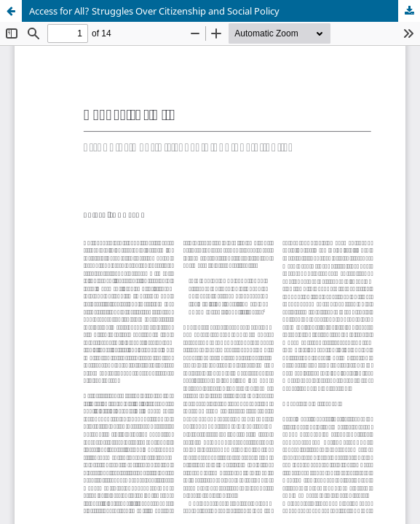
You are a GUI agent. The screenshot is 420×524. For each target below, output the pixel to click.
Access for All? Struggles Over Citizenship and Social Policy (154, 11)
